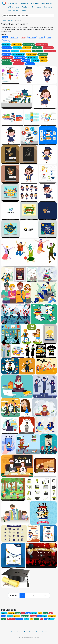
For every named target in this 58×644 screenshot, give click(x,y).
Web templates (13, 7)
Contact (45, 632)
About (38, 632)
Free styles (48, 7)
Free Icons (26, 7)
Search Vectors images (11, 16)
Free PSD (24, 11)
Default (5, 37)
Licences (20, 632)
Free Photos (24, 3)
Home (4, 20)
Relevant (41, 37)
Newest (23, 37)
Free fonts (35, 3)
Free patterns (13, 11)
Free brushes (37, 7)
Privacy (32, 632)
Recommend (32, 37)
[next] (46, 595)
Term (26, 632)
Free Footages (46, 3)
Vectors (11, 20)
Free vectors (12, 3)
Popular (49, 37)
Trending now (14, 37)
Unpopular (6, 41)
